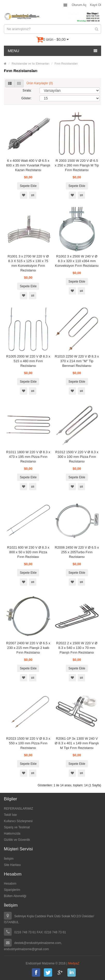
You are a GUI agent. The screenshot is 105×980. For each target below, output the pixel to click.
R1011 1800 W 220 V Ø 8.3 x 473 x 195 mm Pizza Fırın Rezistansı (28, 457)
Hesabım (10, 884)
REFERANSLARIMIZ (19, 809)
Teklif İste (10, 815)
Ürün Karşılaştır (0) (40, 83)
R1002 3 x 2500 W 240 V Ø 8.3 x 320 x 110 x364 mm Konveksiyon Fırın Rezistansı (77, 261)
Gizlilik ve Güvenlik (17, 840)
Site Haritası (12, 865)
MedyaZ (74, 963)
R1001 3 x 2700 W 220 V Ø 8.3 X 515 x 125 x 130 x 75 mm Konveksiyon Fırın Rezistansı (28, 263)
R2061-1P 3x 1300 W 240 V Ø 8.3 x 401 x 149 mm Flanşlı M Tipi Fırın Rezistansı (77, 743)
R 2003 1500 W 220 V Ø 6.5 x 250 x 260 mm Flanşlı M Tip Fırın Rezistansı (77, 165)
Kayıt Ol (96, 5)
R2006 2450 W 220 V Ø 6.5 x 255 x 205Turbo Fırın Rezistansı (77, 552)
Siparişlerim (12, 890)
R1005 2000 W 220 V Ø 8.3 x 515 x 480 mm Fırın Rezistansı (28, 361)
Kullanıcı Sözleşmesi (18, 821)
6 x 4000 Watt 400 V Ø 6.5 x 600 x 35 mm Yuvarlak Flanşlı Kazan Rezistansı (28, 165)
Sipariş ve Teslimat (17, 827)
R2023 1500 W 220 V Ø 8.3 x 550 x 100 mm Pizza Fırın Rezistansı (28, 743)
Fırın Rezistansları (66, 64)
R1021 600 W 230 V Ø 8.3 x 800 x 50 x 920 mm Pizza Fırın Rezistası (28, 552)
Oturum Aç (79, 5)
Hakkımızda (12, 834)
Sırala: (27, 90)
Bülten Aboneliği (15, 896)
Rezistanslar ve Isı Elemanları (31, 64)
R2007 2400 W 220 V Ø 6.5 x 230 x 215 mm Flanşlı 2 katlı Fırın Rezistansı (28, 648)
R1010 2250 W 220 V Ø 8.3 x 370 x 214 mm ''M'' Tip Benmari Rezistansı (77, 361)
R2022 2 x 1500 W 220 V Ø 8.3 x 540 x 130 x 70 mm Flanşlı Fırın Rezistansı (77, 648)
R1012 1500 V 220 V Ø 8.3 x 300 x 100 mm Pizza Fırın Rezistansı (77, 457)
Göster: (26, 98)
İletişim (9, 859)
